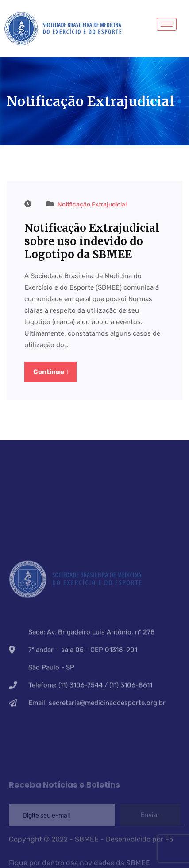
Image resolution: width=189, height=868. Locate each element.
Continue (50, 372)
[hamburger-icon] (167, 24)
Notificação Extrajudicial (92, 205)
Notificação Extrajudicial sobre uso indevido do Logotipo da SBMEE (92, 241)
